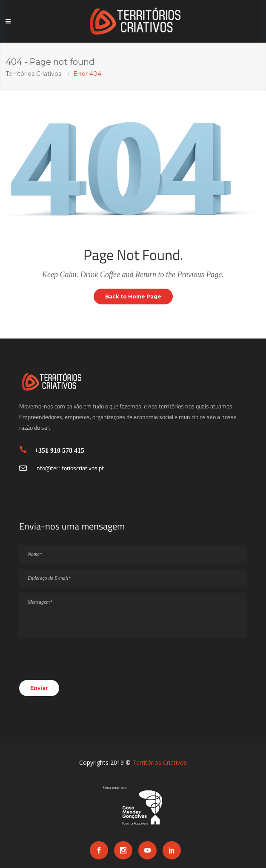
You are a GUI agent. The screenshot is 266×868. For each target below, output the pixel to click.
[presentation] (84, 663)
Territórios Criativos (33, 74)
